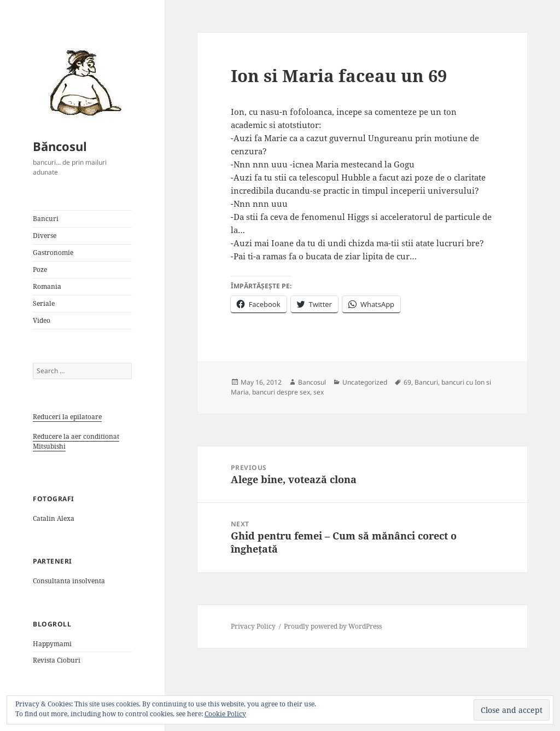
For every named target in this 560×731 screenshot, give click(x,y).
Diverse (45, 236)
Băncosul (60, 146)
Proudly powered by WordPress (333, 626)
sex (319, 392)
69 (407, 382)
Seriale (44, 303)
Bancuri (46, 219)
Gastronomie (53, 253)
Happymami (52, 644)
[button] (82, 82)
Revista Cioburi (57, 660)
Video (42, 320)
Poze (40, 269)
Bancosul (312, 382)
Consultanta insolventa (69, 581)
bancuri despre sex (281, 392)
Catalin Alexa (54, 518)
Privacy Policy (253, 626)
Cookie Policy (225, 714)
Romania (47, 286)
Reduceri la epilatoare (67, 417)
